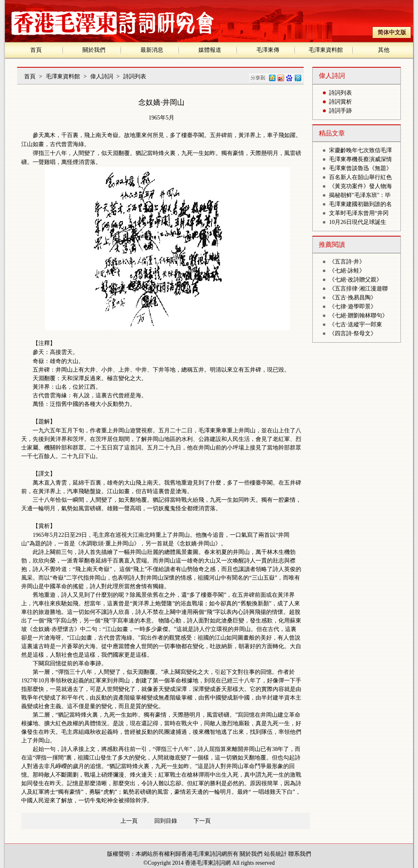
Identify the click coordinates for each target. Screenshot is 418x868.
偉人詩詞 (102, 76)
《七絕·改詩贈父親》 (356, 280)
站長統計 (276, 854)
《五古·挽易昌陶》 (353, 298)
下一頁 (202, 821)
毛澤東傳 (268, 50)
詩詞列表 (135, 76)
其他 (384, 50)
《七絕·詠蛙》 (347, 271)
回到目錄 (166, 821)
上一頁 (129, 821)
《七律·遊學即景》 (353, 307)
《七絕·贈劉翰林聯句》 (358, 316)
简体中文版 (392, 32)
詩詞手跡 (340, 111)
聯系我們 (300, 854)
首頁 (36, 50)
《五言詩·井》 (347, 262)
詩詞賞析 (340, 102)
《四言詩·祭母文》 (353, 333)
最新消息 (152, 50)
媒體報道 (210, 50)
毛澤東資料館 (326, 50)
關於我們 (94, 50)
